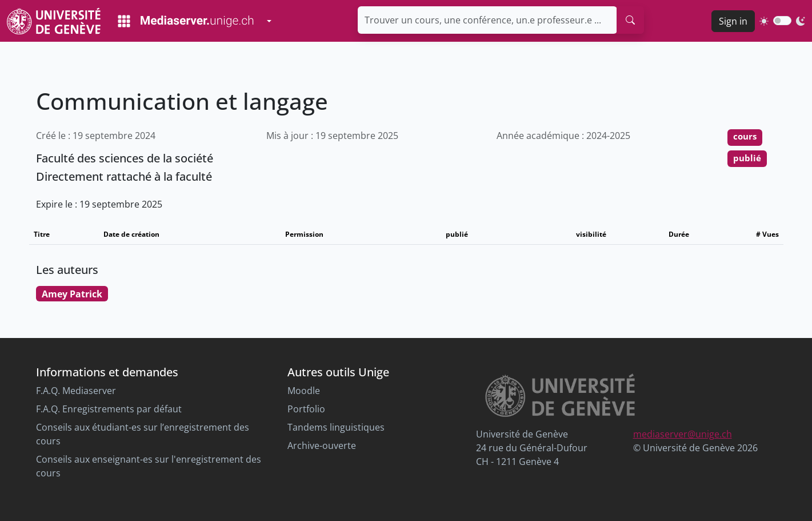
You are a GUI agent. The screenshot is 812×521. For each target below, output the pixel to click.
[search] (630, 20)
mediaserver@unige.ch (683, 434)
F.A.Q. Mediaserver (76, 391)
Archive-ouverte (322, 446)
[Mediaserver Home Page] (186, 21)
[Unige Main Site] (54, 21)
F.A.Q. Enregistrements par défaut (109, 409)
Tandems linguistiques (336, 427)
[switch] (782, 21)
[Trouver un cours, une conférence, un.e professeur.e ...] (487, 20)
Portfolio (306, 409)
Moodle (304, 391)
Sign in (733, 21)
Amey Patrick (72, 294)
